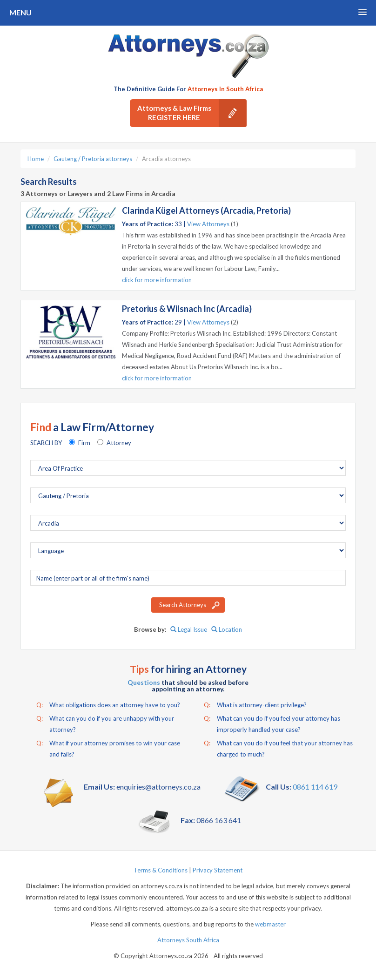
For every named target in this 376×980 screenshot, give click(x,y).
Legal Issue (189, 629)
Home (36, 159)
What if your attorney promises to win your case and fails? (108, 748)
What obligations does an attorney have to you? (108, 705)
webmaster (270, 924)
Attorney (119, 443)
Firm (84, 443)
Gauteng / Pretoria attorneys (93, 159)
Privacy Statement (218, 870)
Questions (144, 682)
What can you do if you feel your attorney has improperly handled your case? (272, 723)
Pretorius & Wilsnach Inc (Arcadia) (187, 309)
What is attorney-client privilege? (255, 705)
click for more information (157, 280)
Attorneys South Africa (188, 940)
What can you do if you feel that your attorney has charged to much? (278, 748)
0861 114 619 (315, 787)
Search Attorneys (183, 605)
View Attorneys (208, 224)
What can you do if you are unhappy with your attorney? (105, 723)
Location (227, 629)
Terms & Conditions (161, 870)
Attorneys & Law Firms (192, 113)
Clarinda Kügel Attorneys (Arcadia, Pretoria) (206, 210)
